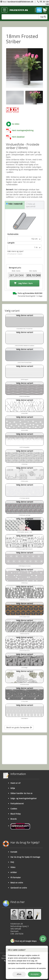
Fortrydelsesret (17, 804)
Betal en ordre (17, 883)
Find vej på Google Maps (24, 941)
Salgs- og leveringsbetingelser (24, 798)
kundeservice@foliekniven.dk (20, 2)
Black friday (16, 814)
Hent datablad (18, 137)
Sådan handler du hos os (21, 793)
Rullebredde (13, 234)
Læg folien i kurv (23, 283)
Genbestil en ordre (19, 888)
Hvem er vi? (15, 783)
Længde (11, 243)
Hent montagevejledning (23, 130)
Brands (14, 819)
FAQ (12, 862)
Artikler (14, 872)
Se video (16, 124)
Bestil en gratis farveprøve (19, 727)
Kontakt (14, 852)
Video (13, 867)
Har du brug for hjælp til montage (25, 857)
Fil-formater (16, 877)
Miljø (13, 788)
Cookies (14, 809)
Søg (43, 17)
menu (4, 10)
